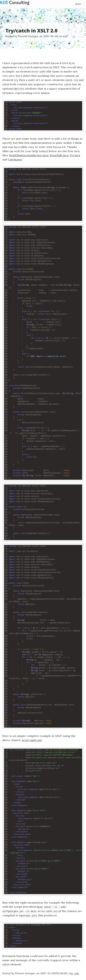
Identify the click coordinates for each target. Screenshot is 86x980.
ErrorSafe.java (59, 155)
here (40, 907)
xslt (65, 36)
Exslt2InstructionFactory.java (29, 155)
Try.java (75, 155)
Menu (79, 5)
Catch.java (15, 159)
